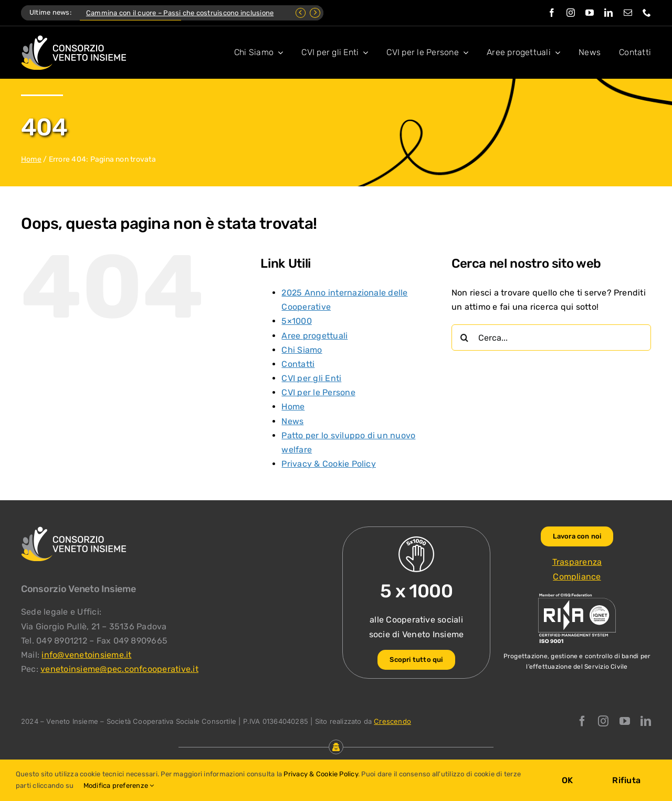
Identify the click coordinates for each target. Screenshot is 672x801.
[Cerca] (465, 338)
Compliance (577, 577)
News (292, 421)
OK (567, 780)
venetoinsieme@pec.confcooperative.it (119, 669)
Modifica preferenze (119, 786)
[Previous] (301, 13)
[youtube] (590, 13)
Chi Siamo (302, 350)
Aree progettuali (314, 336)
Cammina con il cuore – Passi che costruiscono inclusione (180, 13)
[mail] (628, 13)
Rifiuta (626, 780)
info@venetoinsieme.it (86, 655)
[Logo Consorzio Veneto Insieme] (73, 39)
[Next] (315, 13)
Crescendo (392, 721)
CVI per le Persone (318, 392)
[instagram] (571, 13)
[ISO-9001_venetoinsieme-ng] (577, 596)
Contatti (298, 364)
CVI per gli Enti (311, 378)
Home (31, 159)
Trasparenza (577, 562)
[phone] (647, 13)
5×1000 (296, 321)
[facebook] (552, 13)
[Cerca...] (551, 338)
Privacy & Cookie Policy (329, 464)
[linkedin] (608, 13)
